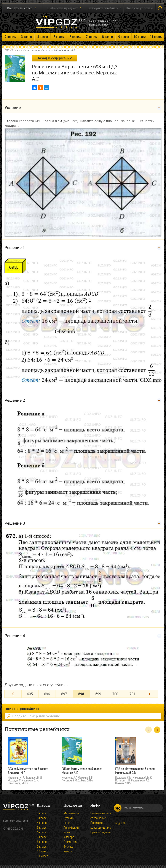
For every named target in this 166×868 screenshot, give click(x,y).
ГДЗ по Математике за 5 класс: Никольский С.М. (135, 771)
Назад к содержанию (54, 58)
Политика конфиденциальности (96, 825)
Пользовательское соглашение (96, 815)
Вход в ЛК (120, 823)
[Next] (150, 694)
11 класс (156, 37)
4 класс (42, 37)
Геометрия (70, 842)
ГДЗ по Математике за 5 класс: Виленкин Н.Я (28, 771)
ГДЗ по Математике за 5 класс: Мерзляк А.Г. (82, 771)
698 (81, 694)
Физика (68, 846)
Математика (31, 50)
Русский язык (69, 820)
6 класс (75, 37)
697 (64, 694)
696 (47, 694)
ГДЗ (7, 50)
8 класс (107, 37)
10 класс (140, 37)
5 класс (59, 37)
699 (98, 694)
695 (30, 694)
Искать (160, 8)
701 (132, 694)
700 (115, 694)
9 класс (124, 37)
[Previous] (13, 694)
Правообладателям (96, 832)
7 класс (91, 37)
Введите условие (139, 8)
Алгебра (69, 837)
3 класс (26, 37)
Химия (68, 851)
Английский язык (70, 830)
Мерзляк (46, 50)
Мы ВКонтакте (129, 808)
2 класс (10, 37)
